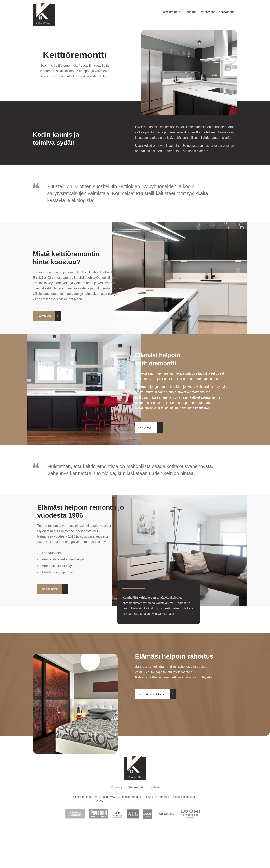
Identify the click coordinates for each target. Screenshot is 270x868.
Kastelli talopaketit (184, 797)
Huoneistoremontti (129, 797)
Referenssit (136, 787)
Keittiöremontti (82, 797)
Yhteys (155, 787)
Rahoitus (116, 787)
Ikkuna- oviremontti (157, 797)
